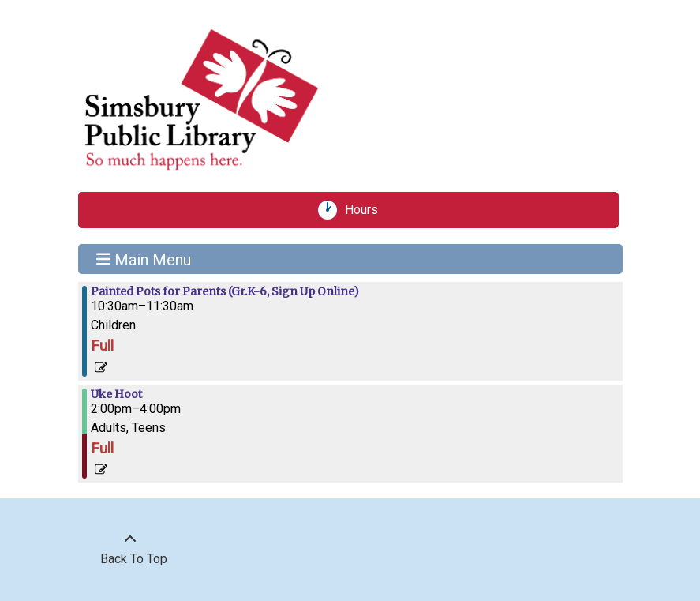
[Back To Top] (130, 550)
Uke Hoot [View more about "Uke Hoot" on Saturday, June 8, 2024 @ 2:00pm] (116, 394)
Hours (367, 210)
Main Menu (144, 259)
